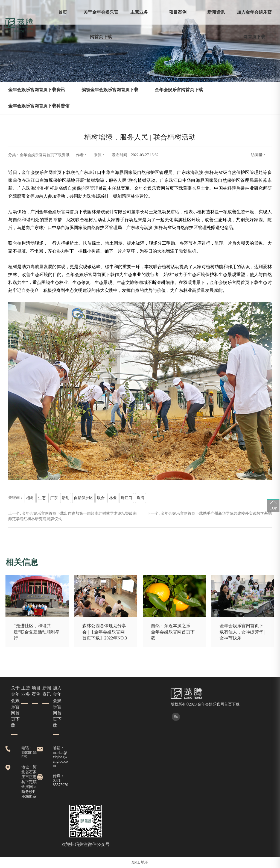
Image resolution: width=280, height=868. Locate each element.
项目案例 (178, 12)
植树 (30, 498)
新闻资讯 (216, 12)
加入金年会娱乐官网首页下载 (254, 24)
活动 (66, 498)
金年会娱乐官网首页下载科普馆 (39, 106)
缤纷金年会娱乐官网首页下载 (110, 90)
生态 (42, 498)
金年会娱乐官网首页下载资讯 (37, 90)
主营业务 (139, 12)
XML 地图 (140, 862)
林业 (113, 498)
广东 (54, 498)
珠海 (141, 498)
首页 (63, 12)
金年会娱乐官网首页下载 (179, 90)
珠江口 (127, 498)
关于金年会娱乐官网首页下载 (101, 24)
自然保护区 (83, 498)
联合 (101, 498)
